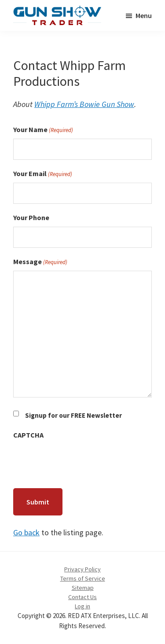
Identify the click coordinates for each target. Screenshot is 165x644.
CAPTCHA (28, 435)
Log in (82, 606)
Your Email (43, 174)
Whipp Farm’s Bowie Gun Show (84, 104)
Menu (144, 15)
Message (40, 262)
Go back (26, 532)
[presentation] (80, 461)
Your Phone (31, 217)
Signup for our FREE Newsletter (73, 415)
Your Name (43, 130)
